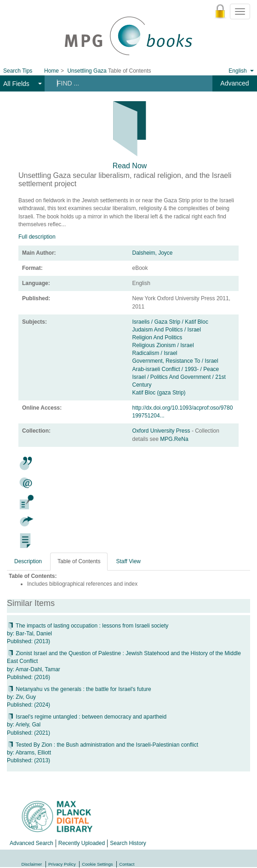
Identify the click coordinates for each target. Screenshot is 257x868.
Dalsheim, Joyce (153, 253)
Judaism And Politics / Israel (167, 330)
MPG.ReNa (174, 439)
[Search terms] (125, 83)
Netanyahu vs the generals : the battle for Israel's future (79, 689)
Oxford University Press (162, 431)
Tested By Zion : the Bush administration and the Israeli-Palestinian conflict (103, 745)
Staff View (128, 561)
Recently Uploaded (82, 843)
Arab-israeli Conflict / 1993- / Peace (176, 369)
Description (28, 561)
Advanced (234, 83)
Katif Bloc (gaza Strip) (159, 393)
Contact (127, 864)
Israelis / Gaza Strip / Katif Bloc (170, 322)
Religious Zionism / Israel (163, 345)
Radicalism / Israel (155, 353)
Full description (37, 237)
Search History (128, 843)
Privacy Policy (62, 864)
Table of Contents (79, 561)
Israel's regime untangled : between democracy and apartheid (87, 717)
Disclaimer (32, 864)
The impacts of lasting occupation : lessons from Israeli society (88, 626)
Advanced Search (31, 843)
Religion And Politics (157, 337)
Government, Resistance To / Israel (175, 361)
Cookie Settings (97, 864)
